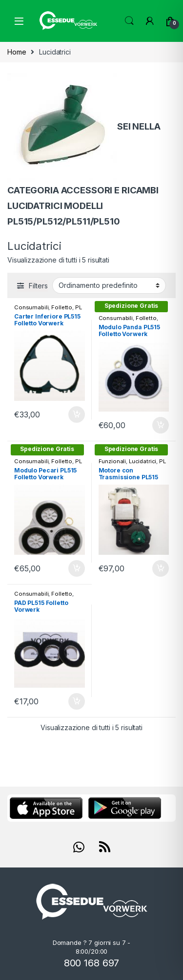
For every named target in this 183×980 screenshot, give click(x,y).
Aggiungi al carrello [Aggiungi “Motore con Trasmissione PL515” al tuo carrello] (161, 568)
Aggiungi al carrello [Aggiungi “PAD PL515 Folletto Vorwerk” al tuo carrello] (77, 701)
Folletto (62, 307)
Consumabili (31, 307)
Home (17, 52)
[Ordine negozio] (109, 285)
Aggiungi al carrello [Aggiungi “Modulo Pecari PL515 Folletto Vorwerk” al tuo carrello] (77, 568)
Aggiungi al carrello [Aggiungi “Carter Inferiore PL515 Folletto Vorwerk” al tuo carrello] (77, 415)
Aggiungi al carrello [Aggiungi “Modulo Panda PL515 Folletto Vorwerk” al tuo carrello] (161, 425)
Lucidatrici (142, 461)
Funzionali (112, 461)
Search (129, 21)
